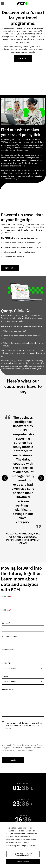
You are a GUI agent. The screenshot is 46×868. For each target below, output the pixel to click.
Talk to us (10, 268)
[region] (23, 845)
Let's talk (23, 58)
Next (41, 478)
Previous (5, 478)
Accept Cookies (23, 862)
